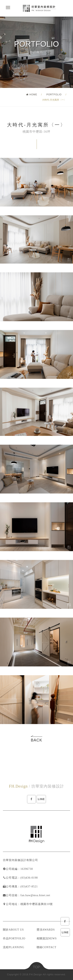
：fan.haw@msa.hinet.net (34, 895)
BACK (36, 740)
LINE (65, 932)
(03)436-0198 (29, 878)
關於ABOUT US (13, 930)
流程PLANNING (14, 947)
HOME (32, 95)
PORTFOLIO (54, 95)
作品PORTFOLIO (14, 938)
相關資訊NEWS (47, 938)
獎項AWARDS (46, 930)
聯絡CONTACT (47, 947)
